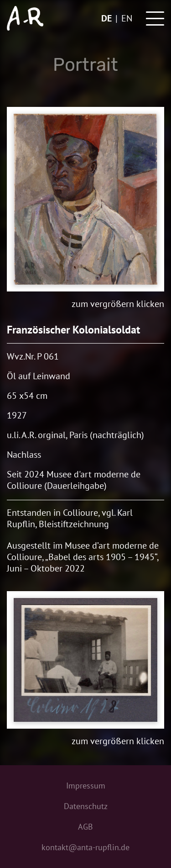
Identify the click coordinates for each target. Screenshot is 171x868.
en (127, 18)
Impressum (86, 786)
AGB (85, 827)
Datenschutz (86, 806)
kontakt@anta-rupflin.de (85, 847)
